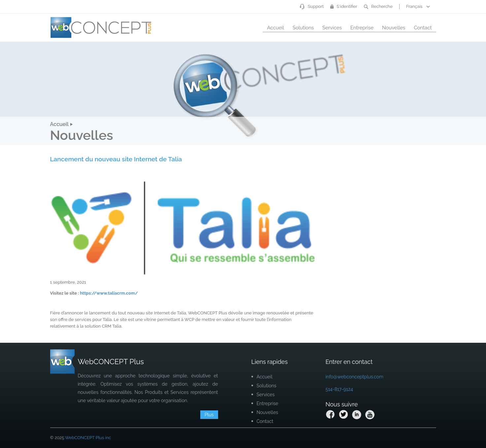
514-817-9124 (339, 389)
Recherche (378, 6)
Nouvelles (394, 28)
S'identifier (344, 6)
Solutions (303, 28)
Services (332, 28)
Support (312, 6)
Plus (209, 415)
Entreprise (362, 28)
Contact (423, 28)
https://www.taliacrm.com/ (109, 293)
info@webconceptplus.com (355, 377)
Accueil (275, 28)
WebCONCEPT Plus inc (88, 438)
